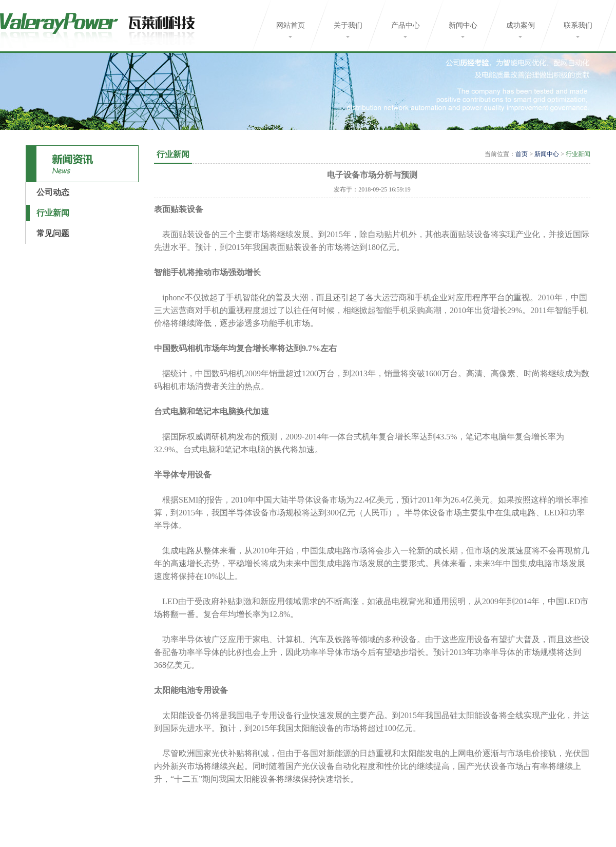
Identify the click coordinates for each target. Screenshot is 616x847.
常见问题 (53, 233)
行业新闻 (53, 213)
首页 (522, 154)
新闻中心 (547, 154)
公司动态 (53, 192)
